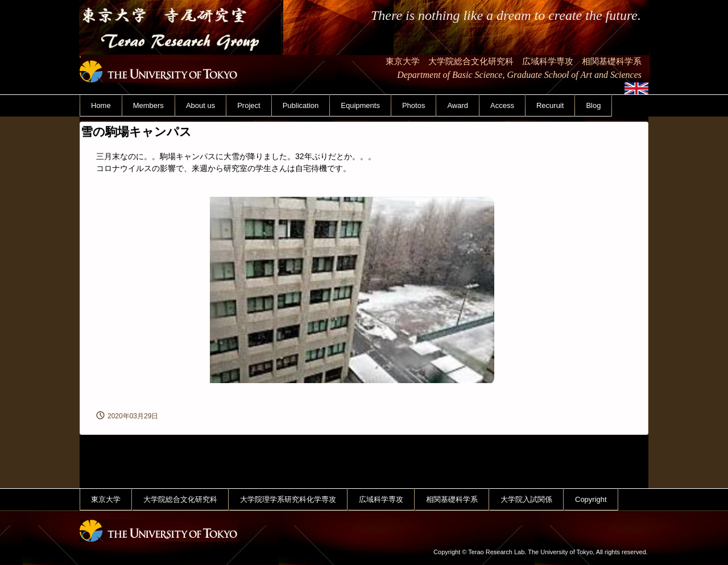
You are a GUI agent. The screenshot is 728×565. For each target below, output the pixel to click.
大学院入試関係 (526, 499)
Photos (413, 105)
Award (458, 105)
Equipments (360, 105)
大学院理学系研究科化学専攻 (288, 499)
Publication (301, 105)
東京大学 (106, 499)
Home (101, 105)
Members (148, 105)
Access (502, 105)
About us (200, 105)
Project (249, 105)
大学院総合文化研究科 (180, 499)
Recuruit (550, 105)
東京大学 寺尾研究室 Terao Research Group (181, 62)
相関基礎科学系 (452, 499)
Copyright (591, 499)
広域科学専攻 (381, 499)
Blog (593, 105)
